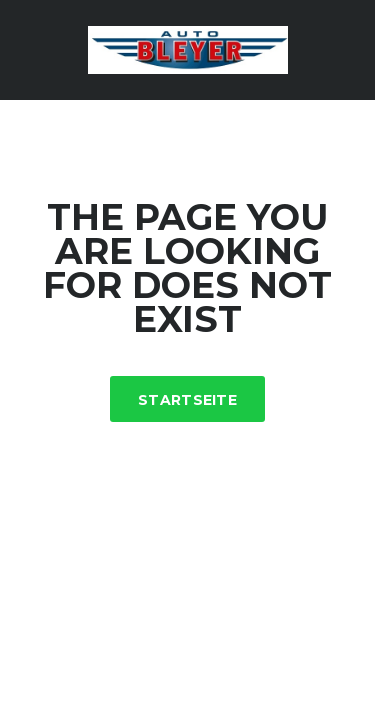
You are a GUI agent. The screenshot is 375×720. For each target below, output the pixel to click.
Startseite (187, 400)
